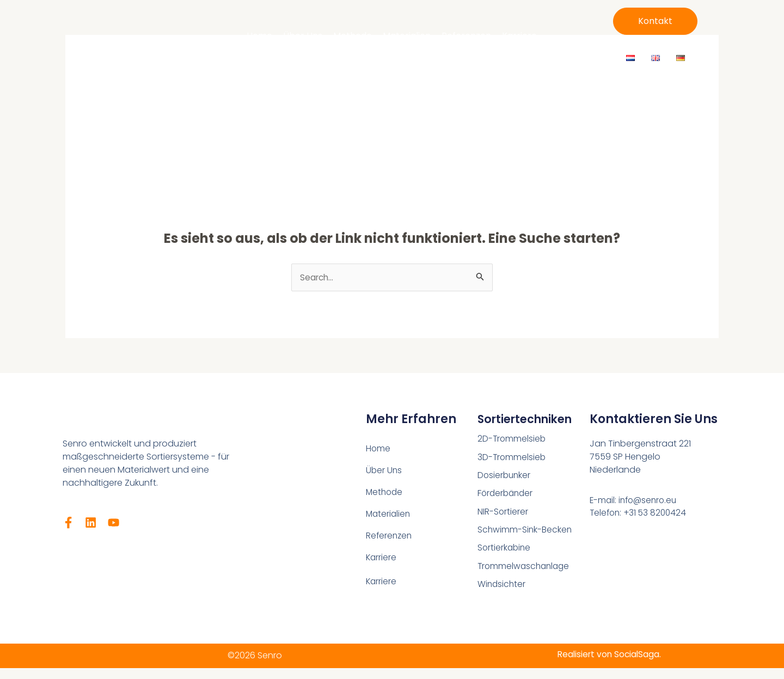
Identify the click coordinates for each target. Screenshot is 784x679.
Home (259, 36)
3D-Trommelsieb (512, 458)
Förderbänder (507, 495)
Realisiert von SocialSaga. (607, 654)
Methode (353, 36)
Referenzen (466, 36)
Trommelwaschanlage (525, 569)
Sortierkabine (505, 550)
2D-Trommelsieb (512, 439)
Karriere (519, 36)
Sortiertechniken (529, 420)
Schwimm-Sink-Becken (525, 532)
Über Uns (303, 36)
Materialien (407, 36)
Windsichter (502, 587)
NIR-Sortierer (503, 513)
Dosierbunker (505, 476)
